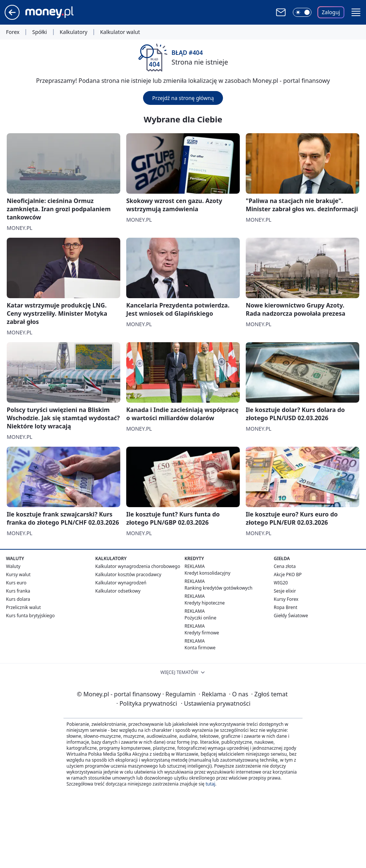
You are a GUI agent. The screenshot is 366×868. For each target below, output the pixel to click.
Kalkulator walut (120, 32)
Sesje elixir (285, 591)
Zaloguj (331, 12)
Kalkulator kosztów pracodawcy (128, 574)
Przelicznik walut (23, 607)
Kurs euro (16, 583)
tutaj (210, 784)
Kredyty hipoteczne (205, 603)
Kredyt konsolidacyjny (207, 573)
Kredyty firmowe (202, 633)
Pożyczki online (200, 618)
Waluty (13, 566)
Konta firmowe (200, 648)
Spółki (39, 32)
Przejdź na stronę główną (183, 98)
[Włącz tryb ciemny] (302, 12)
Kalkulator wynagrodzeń (121, 583)
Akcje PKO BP (288, 574)
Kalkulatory (74, 32)
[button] (356, 12)
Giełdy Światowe (291, 616)
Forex (13, 32)
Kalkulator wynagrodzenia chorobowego (138, 566)
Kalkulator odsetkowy (118, 591)
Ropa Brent (286, 607)
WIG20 (281, 583)
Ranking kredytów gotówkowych (218, 588)
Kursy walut (18, 574)
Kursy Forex (286, 599)
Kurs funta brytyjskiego (30, 616)
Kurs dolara (18, 599)
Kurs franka (18, 591)
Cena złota (285, 566)
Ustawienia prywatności (215, 703)
